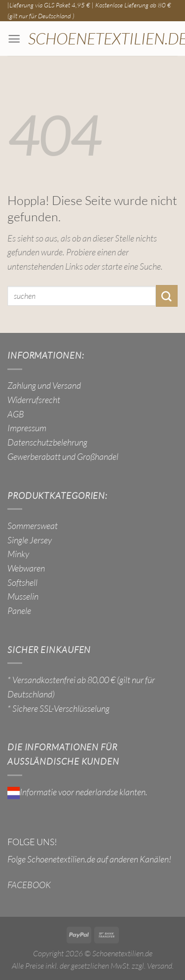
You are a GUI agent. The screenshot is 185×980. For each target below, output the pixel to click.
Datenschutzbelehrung (47, 442)
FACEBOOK (29, 885)
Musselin (23, 596)
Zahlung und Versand (44, 385)
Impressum (27, 428)
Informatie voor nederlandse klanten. (77, 792)
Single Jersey (30, 540)
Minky (18, 554)
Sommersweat (33, 526)
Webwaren (26, 568)
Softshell (22, 582)
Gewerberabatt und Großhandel (63, 456)
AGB (16, 414)
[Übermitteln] (167, 296)
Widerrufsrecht (34, 400)
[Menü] (14, 39)
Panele (19, 611)
